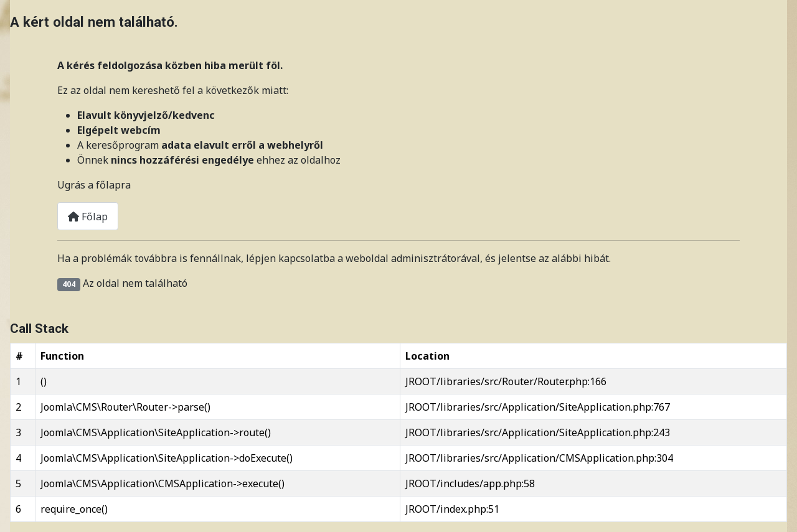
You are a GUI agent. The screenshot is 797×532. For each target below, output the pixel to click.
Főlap (88, 217)
